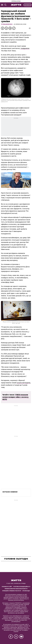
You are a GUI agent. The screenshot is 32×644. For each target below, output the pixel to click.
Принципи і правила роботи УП (12, 591)
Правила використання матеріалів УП (16, 589)
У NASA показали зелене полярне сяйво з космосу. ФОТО (16, 397)
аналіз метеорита (24, 383)
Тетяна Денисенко (7, 24)
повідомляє (25, 48)
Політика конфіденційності (22, 587)
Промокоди (26, 591)
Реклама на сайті (7, 587)
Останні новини (10, 492)
